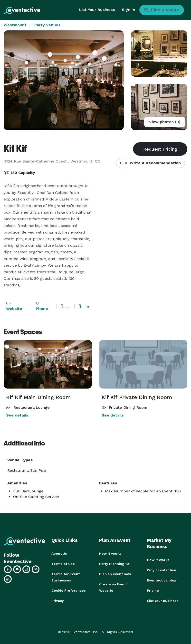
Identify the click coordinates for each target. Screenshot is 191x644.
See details (17, 415)
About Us (59, 553)
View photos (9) (165, 122)
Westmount (15, 25)
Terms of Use (63, 564)
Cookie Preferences (69, 590)
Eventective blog (162, 580)
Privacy (58, 601)
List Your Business (97, 10)
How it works (110, 553)
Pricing (153, 590)
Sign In (129, 10)
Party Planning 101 (115, 564)
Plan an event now (115, 574)
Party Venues (47, 25)
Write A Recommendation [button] (150, 163)
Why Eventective (162, 570)
